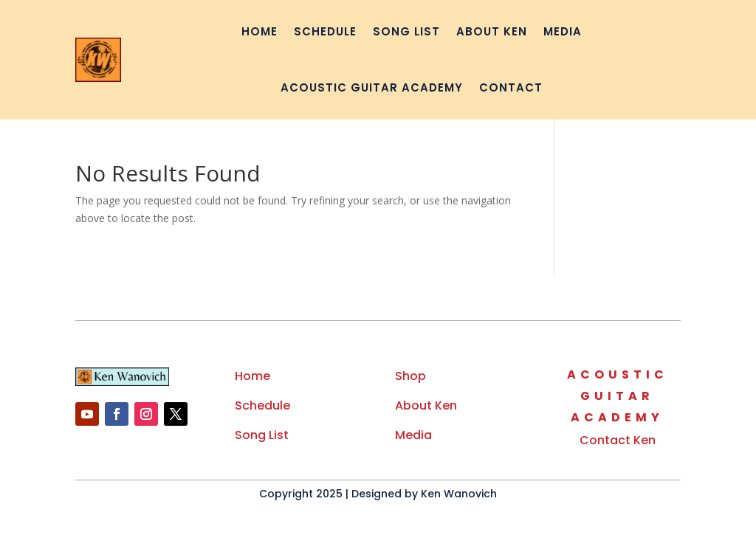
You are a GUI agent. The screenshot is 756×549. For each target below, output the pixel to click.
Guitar (617, 396)
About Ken (492, 31)
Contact (511, 87)
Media (563, 31)
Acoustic (618, 374)
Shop (410, 376)
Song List (406, 31)
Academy (617, 417)
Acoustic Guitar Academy (372, 87)
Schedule (325, 31)
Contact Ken (618, 440)
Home (260, 31)
